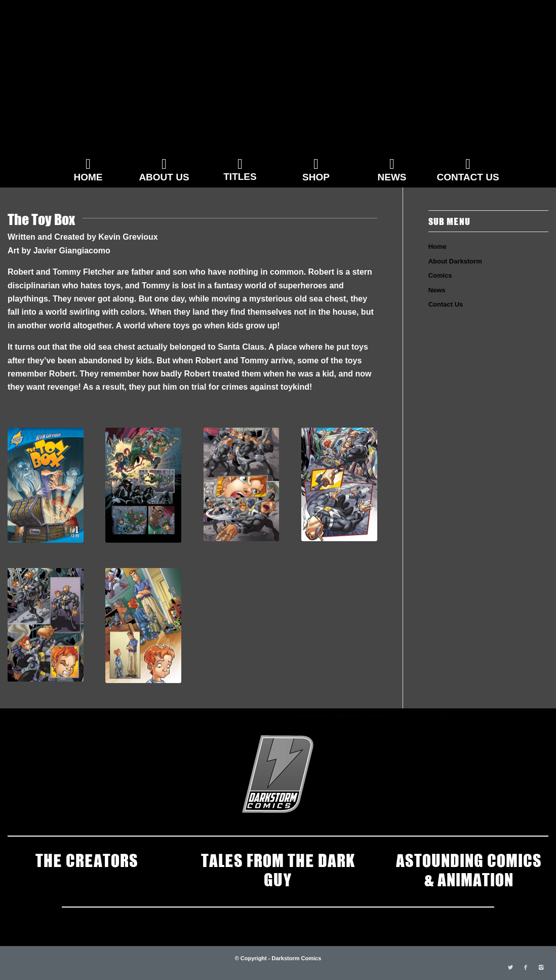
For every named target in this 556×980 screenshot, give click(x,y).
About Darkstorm (455, 261)
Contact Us (446, 304)
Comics (440, 275)
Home (438, 247)
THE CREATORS (87, 859)
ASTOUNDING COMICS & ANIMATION (469, 869)
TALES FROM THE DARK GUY (278, 869)
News (437, 290)
